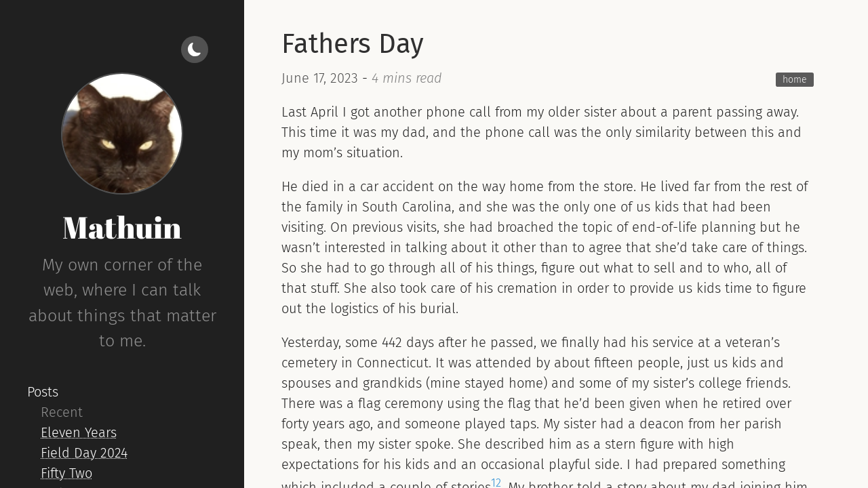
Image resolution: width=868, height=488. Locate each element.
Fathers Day (353, 44)
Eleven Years (79, 432)
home (795, 80)
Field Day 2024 (84, 453)
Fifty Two (66, 473)
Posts (43, 392)
